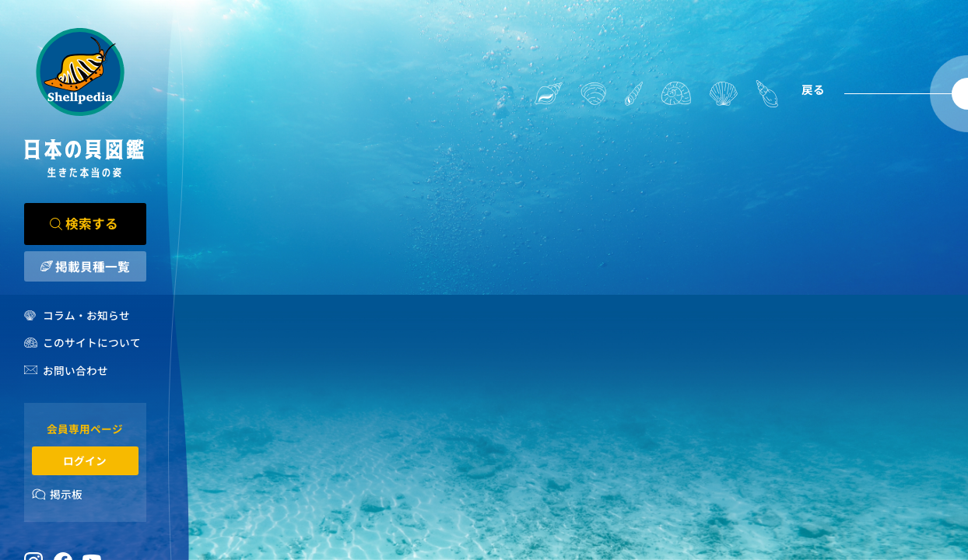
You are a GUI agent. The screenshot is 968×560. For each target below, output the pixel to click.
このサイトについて (92, 342)
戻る (813, 89)
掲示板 (66, 494)
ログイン (85, 460)
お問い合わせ (75, 370)
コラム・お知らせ (86, 315)
